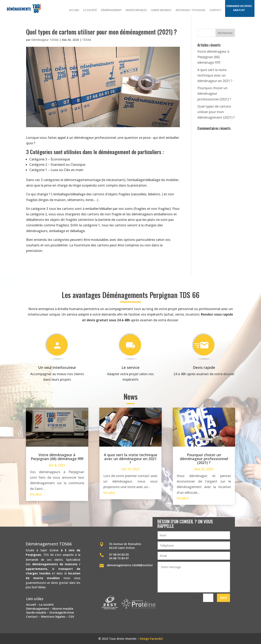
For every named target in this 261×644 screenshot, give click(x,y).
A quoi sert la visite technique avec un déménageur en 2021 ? (215, 75)
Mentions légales (53, 617)
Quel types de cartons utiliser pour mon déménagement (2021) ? (216, 112)
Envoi (223, 598)
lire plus (36, 494)
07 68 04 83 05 (119, 554)
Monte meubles (136, 10)
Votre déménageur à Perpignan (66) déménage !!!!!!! (213, 57)
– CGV (70, 617)
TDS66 (87, 40)
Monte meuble (63, 609)
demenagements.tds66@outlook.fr (132, 565)
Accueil (74, 10)
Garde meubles (161, 10)
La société (90, 10)
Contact (215, 10)
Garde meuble (36, 612)
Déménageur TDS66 (45, 40)
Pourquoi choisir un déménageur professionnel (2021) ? (214, 93)
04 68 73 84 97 (119, 558)
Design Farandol (151, 639)
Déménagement (111, 10)
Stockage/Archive (62, 612)
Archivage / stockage (190, 10)
